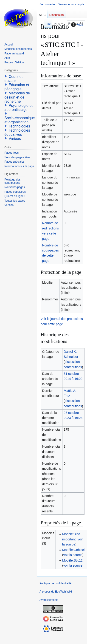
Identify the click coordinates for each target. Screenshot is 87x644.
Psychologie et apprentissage (18, 108)
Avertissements (49, 600)
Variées (15, 139)
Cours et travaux (13, 79)
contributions (73, 367)
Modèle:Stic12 (72, 560)
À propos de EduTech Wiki (56, 592)
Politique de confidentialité (55, 583)
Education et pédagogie (17, 87)
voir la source (73, 555)
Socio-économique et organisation (20, 120)
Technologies (19, 126)
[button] (6, 76)
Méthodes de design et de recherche (17, 97)
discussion (72, 362)
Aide (77, 25)
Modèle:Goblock (74, 550)
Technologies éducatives (17, 132)
